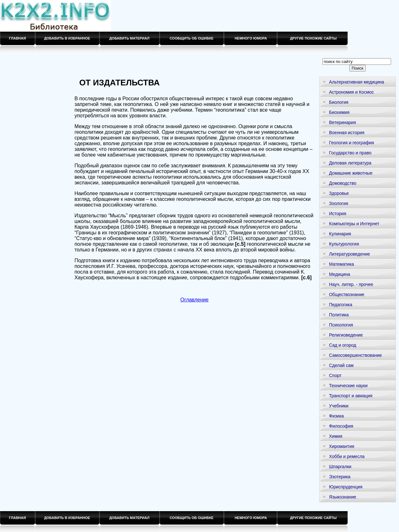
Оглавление (194, 300)
